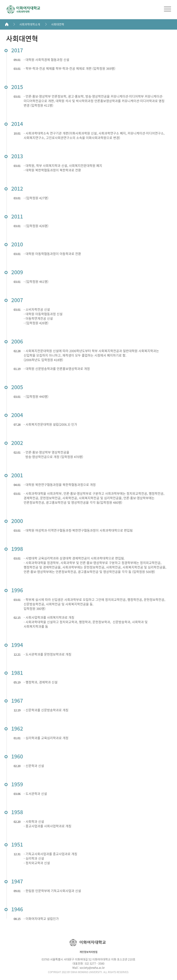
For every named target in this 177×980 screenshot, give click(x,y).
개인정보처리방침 (88, 952)
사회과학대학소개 (30, 24)
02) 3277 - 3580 (95, 963)
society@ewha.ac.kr (92, 968)
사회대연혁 (58, 24)
